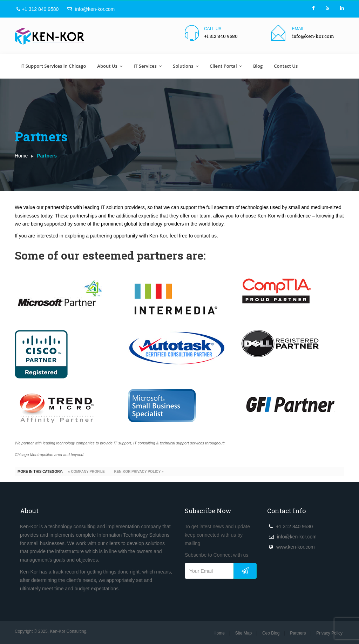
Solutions (186, 66)
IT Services (148, 66)
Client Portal (226, 66)
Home (21, 156)
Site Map (243, 633)
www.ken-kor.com (296, 547)
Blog (258, 66)
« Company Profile (86, 472)
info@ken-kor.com (91, 9)
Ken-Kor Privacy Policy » (138, 472)
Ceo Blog (271, 633)
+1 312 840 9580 (38, 9)
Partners (298, 633)
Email (298, 29)
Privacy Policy (329, 633)
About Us (110, 66)
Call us (213, 29)
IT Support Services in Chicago (53, 66)
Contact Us (286, 66)
